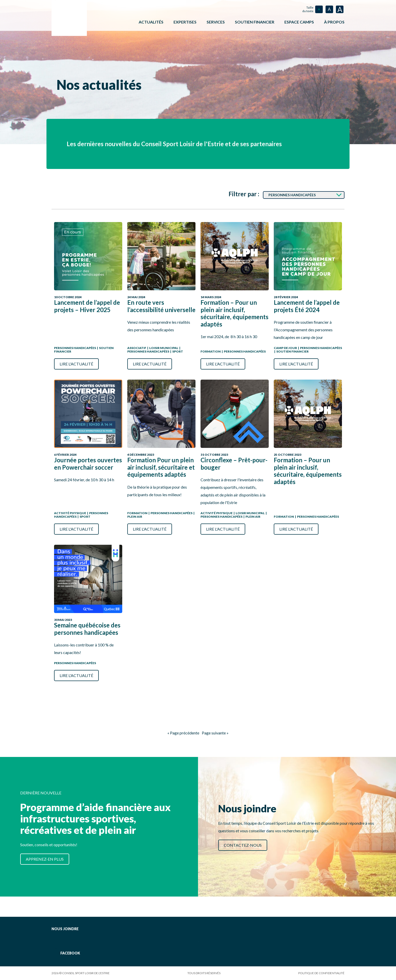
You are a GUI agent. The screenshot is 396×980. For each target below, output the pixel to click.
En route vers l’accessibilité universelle (161, 306)
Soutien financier (255, 22)
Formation (211, 351)
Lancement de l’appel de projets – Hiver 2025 (87, 306)
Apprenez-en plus (45, 859)
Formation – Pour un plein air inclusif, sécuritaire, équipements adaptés (234, 313)
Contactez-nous (243, 845)
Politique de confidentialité (321, 973)
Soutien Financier (292, 351)
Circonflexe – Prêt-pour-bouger (234, 464)
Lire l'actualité (76, 364)
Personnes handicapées (75, 348)
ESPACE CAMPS (299, 22)
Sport (178, 351)
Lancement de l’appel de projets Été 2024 (307, 306)
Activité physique (70, 513)
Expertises (185, 22)
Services (216, 22)
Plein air (135, 517)
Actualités (151, 22)
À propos (334, 22)
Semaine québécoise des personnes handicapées (87, 629)
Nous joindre (65, 929)
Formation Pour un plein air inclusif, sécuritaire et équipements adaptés (161, 467)
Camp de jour (285, 348)
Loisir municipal (164, 348)
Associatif (137, 348)
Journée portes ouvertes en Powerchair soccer (88, 464)
